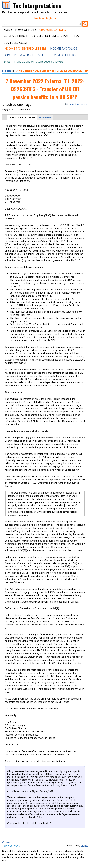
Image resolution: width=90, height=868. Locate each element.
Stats (7, 62)
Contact (6, 845)
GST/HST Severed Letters (57, 55)
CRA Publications (53, 30)
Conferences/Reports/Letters (56, 36)
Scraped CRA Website (19, 55)
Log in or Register (45, 18)
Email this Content (77, 104)
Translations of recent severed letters (38, 62)
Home (8, 30)
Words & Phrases (17, 36)
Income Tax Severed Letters (25, 49)
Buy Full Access (16, 43)
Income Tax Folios (63, 49)
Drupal (84, 848)
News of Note (26, 30)
